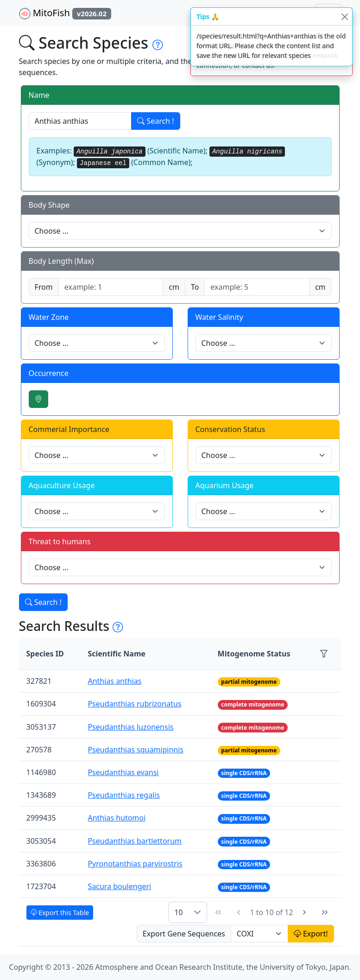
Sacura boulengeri (119, 886)
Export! (311, 934)
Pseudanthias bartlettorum (135, 841)
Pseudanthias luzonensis (130, 727)
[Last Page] (325, 912)
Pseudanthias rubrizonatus (134, 704)
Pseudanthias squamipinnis (136, 750)
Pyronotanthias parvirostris (135, 864)
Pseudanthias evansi (123, 772)
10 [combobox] (178, 912)
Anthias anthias (114, 681)
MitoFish (65, 13)
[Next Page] (304, 912)
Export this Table (60, 913)
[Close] (344, 16)
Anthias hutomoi (117, 818)
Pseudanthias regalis (124, 795)
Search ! (155, 121)
